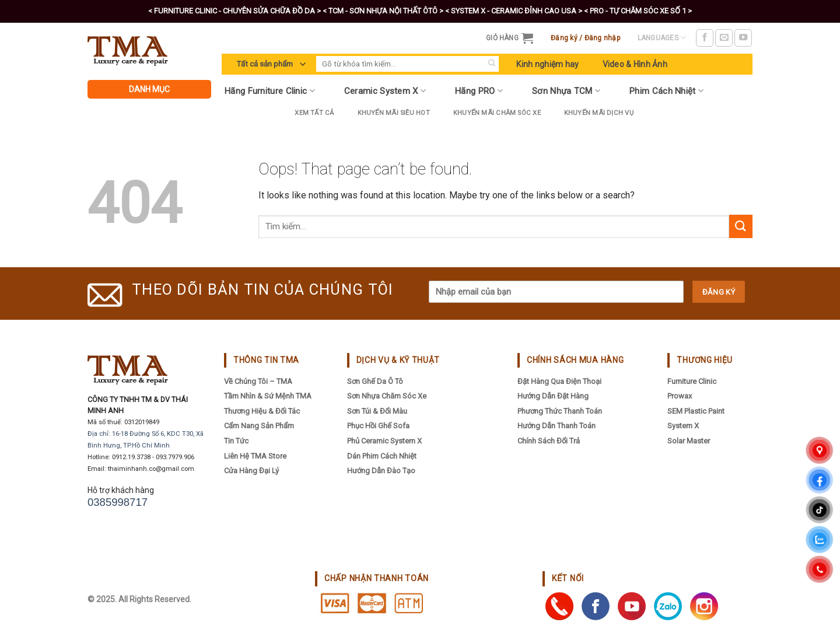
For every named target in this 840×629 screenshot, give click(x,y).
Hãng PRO (479, 91)
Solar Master (689, 441)
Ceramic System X (385, 91)
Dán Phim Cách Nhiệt (382, 456)
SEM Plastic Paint (696, 411)
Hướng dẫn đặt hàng (553, 396)
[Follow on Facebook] (705, 38)
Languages (662, 38)
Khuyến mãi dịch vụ (599, 113)
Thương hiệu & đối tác (262, 411)
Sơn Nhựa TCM (566, 91)
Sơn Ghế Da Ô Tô (375, 381)
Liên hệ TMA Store (255, 456)
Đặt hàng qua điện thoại (559, 381)
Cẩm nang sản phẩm (259, 426)
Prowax (680, 396)
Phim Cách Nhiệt (666, 91)
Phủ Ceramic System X (384, 441)
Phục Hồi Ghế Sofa (378, 426)
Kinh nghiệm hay (547, 64)
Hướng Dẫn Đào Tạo (381, 471)
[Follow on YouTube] (743, 38)
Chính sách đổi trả (549, 441)
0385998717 (118, 502)
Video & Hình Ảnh (635, 64)
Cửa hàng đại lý (251, 471)
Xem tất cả (314, 113)
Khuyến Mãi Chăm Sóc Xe (497, 113)
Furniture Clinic (692, 381)
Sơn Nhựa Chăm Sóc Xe (387, 396)
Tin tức (236, 441)
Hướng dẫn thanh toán (556, 426)
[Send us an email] (724, 38)
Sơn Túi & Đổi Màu (377, 411)
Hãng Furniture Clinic (270, 91)
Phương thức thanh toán (560, 411)
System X (683, 426)
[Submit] (491, 64)
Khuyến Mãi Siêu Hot (394, 113)
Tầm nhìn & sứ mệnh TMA (268, 396)
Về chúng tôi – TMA (258, 381)
